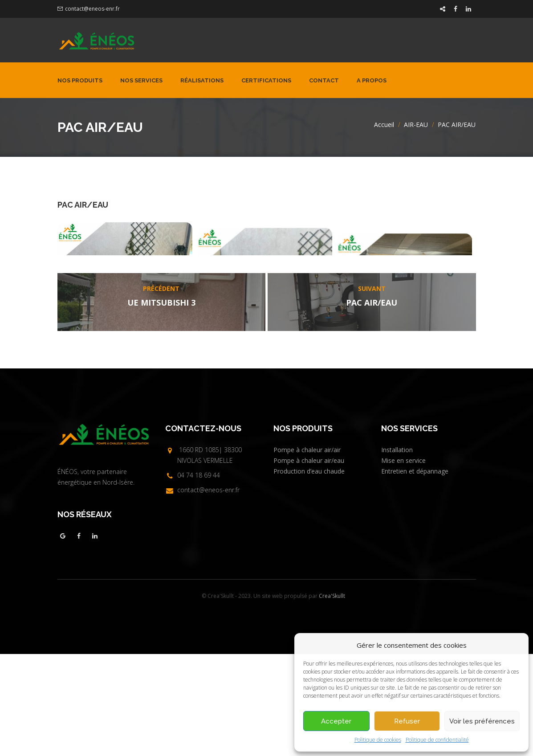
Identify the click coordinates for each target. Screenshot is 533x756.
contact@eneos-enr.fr (92, 9)
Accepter (336, 721)
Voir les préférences (482, 721)
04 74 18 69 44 (199, 577)
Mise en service (403, 562)
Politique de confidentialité (437, 740)
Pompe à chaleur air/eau (309, 562)
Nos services (141, 80)
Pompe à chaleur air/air (307, 552)
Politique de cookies (378, 740)
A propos (372, 80)
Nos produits (80, 80)
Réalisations (202, 80)
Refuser (407, 721)
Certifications (266, 80)
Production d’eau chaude (309, 573)
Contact (324, 80)
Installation (397, 552)
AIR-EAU (416, 125)
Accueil (384, 125)
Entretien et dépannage (415, 573)
